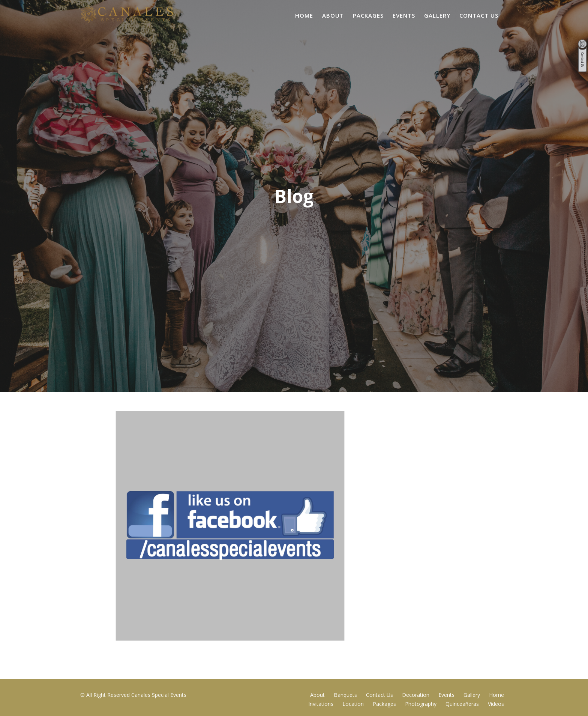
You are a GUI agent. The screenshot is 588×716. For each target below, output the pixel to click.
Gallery (437, 15)
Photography (421, 704)
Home (304, 15)
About (333, 15)
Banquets (345, 695)
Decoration (416, 695)
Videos (496, 704)
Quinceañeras (462, 704)
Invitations (321, 704)
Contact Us (479, 15)
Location (353, 704)
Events (404, 15)
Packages (368, 15)
